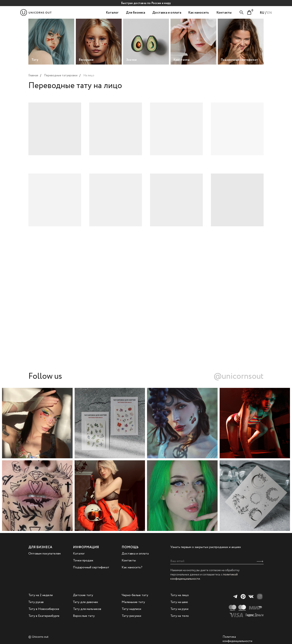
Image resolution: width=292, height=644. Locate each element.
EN (269, 13)
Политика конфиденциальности (237, 639)
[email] (217, 561)
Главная (33, 76)
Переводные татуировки (61, 76)
